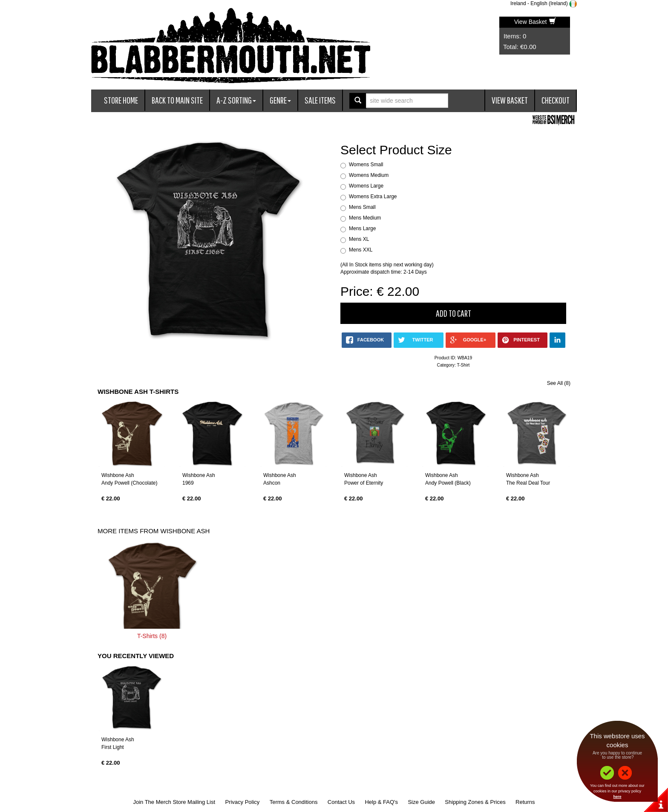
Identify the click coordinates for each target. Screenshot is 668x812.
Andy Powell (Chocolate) (129, 483)
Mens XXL (361, 250)
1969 (188, 483)
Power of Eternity (364, 483)
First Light (113, 747)
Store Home (121, 100)
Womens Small (366, 165)
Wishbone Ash (118, 475)
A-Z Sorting (236, 100)
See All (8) (559, 383)
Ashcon (272, 483)
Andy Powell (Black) (448, 483)
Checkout (556, 100)
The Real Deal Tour (528, 483)
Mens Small (362, 207)
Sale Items (320, 100)
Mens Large (362, 228)
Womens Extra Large (373, 196)
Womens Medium (369, 175)
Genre (280, 100)
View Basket (535, 22)
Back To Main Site (177, 100)
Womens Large (366, 186)
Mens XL (359, 239)
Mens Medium (365, 218)
